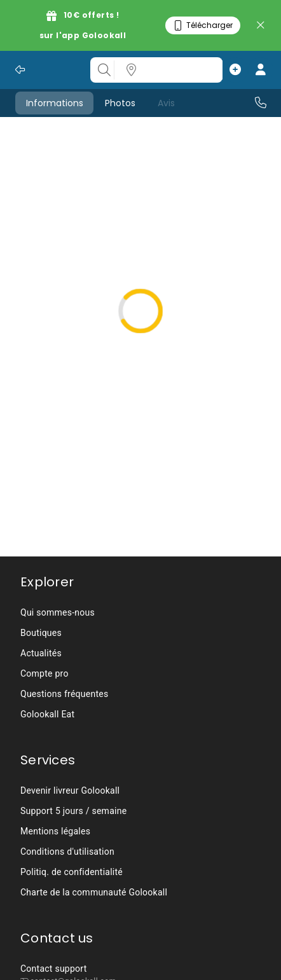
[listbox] (177, 70)
